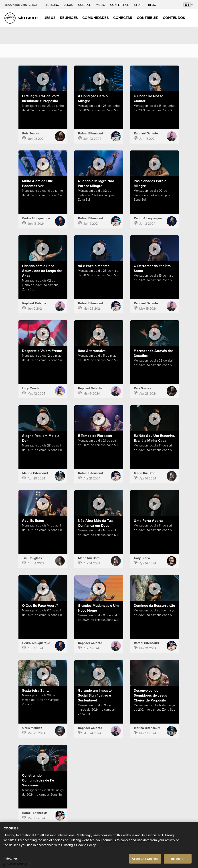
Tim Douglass (32, 558)
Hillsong (52, 5)
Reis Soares (31, 133)
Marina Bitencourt (35, 473)
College (85, 5)
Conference (120, 5)
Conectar (123, 18)
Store (139, 5)
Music (101, 5)
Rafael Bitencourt (91, 133)
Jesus (69, 5)
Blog (152, 5)
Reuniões (69, 18)
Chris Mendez (32, 728)
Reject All (178, 860)
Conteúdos (174, 18)
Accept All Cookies (145, 860)
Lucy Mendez (32, 388)
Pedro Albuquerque (36, 218)
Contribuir (148, 18)
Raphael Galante (146, 133)
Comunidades (96, 18)
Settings (12, 860)
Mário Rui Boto (145, 473)
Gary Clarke (142, 558)
